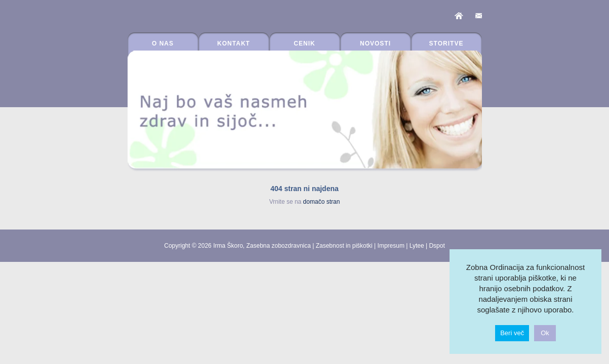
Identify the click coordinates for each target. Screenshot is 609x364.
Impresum (391, 246)
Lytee (417, 246)
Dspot (437, 246)
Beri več (512, 333)
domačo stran (322, 202)
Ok (545, 333)
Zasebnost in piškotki (344, 246)
